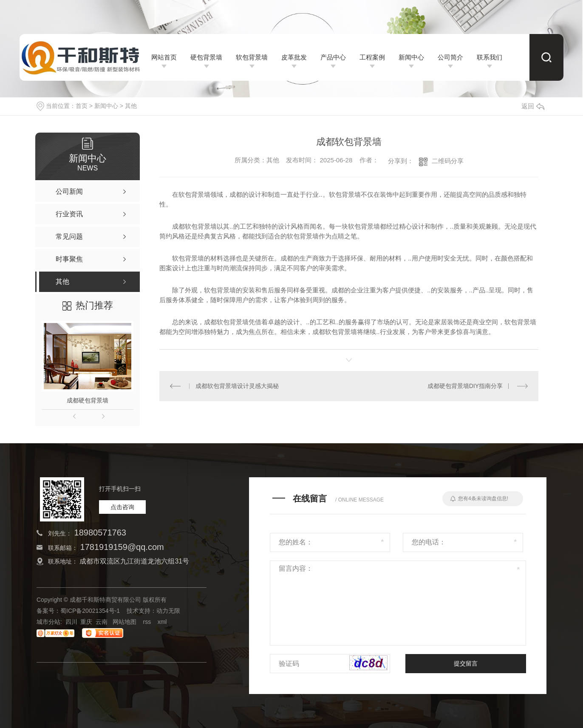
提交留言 (466, 663)
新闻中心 (106, 106)
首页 (82, 106)
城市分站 (48, 622)
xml (162, 622)
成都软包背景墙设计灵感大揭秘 (237, 386)
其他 (131, 106)
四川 (71, 622)
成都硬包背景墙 (88, 400)
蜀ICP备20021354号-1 (90, 611)
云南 (102, 622)
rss (147, 622)
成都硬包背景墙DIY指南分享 (465, 386)
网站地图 (125, 622)
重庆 (86, 622)
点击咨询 (122, 507)
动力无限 (168, 611)
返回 (533, 106)
